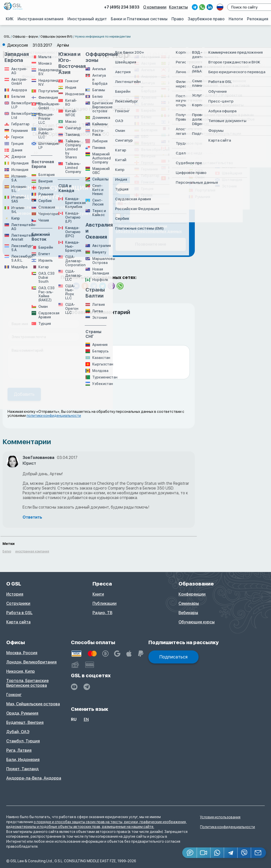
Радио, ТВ (102, 613)
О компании (156, 7)
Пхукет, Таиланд (22, 769)
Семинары (189, 603)
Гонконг (14, 695)
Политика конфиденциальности (228, 827)
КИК (10, 19)
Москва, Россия (22, 653)
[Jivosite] (190, 853)
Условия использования (220, 817)
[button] (204, 853)
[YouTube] (74, 687)
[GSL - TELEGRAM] (87, 687)
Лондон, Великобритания (31, 662)
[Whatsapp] (217, 853)
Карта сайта (18, 622)
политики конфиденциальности (54, 416)
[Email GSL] (259, 853)
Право (178, 19)
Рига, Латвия (19, 750)
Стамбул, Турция (23, 741)
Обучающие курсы (197, 622)
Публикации (105, 603)
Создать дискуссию (239, 65)
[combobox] (122, 204)
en (86, 719)
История (15, 594)
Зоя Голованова (38, 458)
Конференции (192, 594)
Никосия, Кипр (21, 671)
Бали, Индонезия (23, 760)
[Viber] (244, 853)
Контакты (179, 7)
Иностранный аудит (88, 19)
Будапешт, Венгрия (25, 722)
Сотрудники (18, 603)
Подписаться (173, 657)
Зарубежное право (206, 19)
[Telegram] (231, 853)
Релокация (258, 19)
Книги (98, 594)
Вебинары (188, 613)
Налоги (236, 19)
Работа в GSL (19, 613)
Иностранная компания (41, 19)
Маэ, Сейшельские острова (33, 704)
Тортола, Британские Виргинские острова (27, 683)
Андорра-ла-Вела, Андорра (34, 778)
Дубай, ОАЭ (18, 732)
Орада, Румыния (22, 713)
